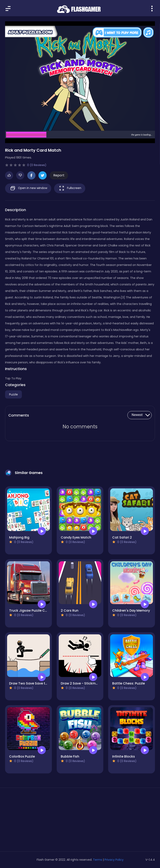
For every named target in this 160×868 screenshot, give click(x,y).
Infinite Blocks (124, 756)
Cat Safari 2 (122, 537)
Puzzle (13, 394)
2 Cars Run (70, 611)
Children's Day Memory (131, 611)
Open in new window (28, 188)
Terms (98, 860)
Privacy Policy (114, 860)
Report (59, 175)
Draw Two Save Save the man (33, 683)
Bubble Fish (70, 756)
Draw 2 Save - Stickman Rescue (87, 683)
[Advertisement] (28, 821)
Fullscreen (70, 188)
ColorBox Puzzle (22, 756)
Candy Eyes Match (76, 537)
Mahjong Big (19, 537)
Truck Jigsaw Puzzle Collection (34, 611)
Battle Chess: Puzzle (129, 683)
